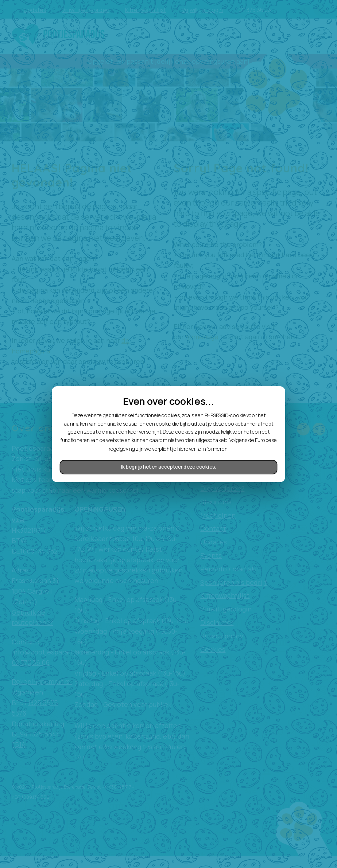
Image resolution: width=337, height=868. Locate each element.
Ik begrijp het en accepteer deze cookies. (168, 467)
